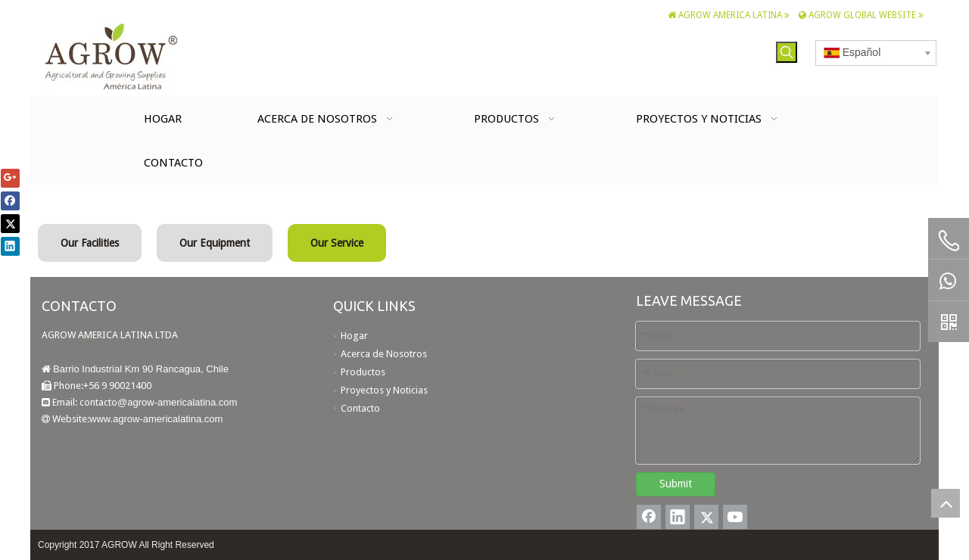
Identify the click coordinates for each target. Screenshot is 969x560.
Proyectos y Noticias (384, 390)
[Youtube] (735, 517)
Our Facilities (90, 243)
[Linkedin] (678, 517)
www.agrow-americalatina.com (156, 419)
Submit (676, 484)
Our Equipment (215, 243)
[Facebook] (649, 517)
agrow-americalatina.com (182, 402)
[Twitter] (706, 517)
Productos (363, 372)
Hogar (354, 336)
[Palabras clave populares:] (787, 52)
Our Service (337, 243)
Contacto (360, 408)
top (946, 503)
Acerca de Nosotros (384, 354)
